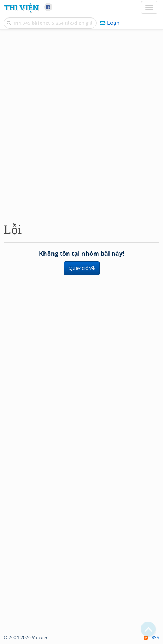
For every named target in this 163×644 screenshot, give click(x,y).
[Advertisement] (81, 124)
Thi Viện (21, 7)
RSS (152, 638)
